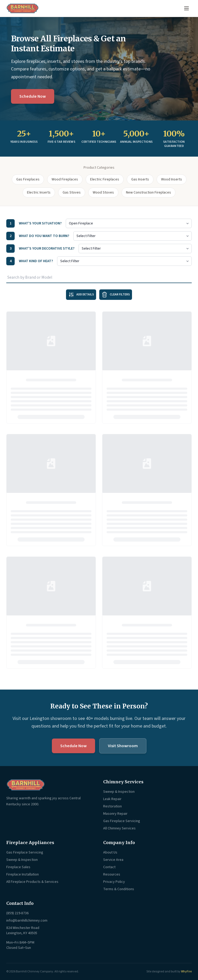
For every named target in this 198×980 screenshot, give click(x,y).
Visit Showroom (123, 746)
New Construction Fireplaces (148, 192)
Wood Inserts (172, 179)
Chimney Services (123, 782)
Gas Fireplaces (28, 179)
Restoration (112, 806)
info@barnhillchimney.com (27, 921)
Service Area (113, 860)
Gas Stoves (72, 192)
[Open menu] (186, 8)
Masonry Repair (115, 814)
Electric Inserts (39, 192)
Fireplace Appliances (30, 843)
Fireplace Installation (23, 874)
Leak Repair (112, 799)
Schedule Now (33, 96)
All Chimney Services (119, 828)
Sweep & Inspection (119, 792)
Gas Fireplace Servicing (122, 821)
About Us (110, 852)
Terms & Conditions (119, 889)
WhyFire (186, 971)
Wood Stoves (103, 192)
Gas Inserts (140, 179)
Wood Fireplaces (65, 179)
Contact (109, 867)
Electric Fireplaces (105, 179)
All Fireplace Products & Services (32, 882)
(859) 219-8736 (17, 913)
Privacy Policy (114, 882)
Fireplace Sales (18, 867)
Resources (112, 874)
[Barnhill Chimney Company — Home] (23, 8)
